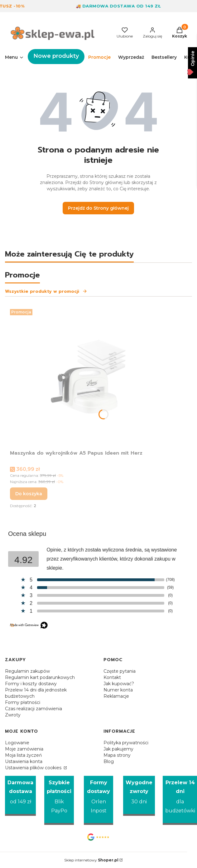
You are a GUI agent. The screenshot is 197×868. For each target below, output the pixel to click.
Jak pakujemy (118, 749)
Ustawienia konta (24, 761)
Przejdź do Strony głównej (98, 208)
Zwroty (13, 715)
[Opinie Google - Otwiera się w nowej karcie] (98, 837)
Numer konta (118, 690)
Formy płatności (23, 702)
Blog (109, 761)
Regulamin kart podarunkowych (40, 677)
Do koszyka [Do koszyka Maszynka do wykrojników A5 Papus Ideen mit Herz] (29, 494)
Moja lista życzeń (23, 755)
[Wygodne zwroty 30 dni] (139, 796)
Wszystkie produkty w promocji (46, 291)
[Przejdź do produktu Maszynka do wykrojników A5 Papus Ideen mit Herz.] (88, 377)
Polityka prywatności (126, 743)
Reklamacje (116, 696)
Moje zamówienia (24, 749)
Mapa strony (117, 755)
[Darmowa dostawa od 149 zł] (20, 796)
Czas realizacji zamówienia (34, 709)
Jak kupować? (119, 684)
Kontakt (112, 677)
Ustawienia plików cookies (34, 768)
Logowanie (17, 743)
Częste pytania (120, 671)
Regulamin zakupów (27, 671)
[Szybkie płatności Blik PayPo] (59, 801)
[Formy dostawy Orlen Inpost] (98, 801)
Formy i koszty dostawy (31, 684)
